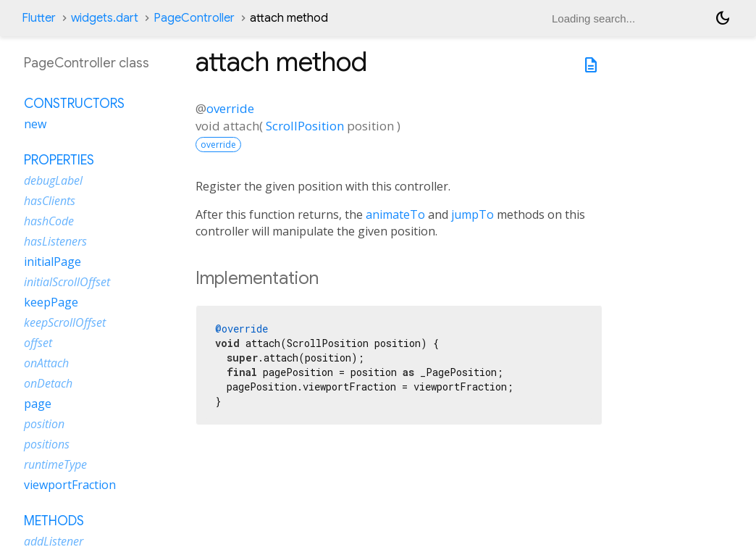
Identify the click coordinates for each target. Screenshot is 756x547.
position (44, 424)
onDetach (48, 383)
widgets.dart (105, 18)
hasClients (50, 201)
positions (47, 444)
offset (38, 343)
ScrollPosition (305, 126)
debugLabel (53, 180)
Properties (59, 160)
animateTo (395, 214)
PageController (194, 18)
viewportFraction (70, 485)
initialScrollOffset (67, 282)
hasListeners (55, 241)
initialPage (52, 262)
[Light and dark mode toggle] (723, 18)
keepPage (51, 302)
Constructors (74, 104)
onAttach (46, 363)
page (38, 404)
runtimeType (55, 464)
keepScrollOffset (65, 322)
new (35, 124)
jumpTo (472, 214)
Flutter (39, 18)
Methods (54, 521)
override (230, 108)
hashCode (49, 221)
